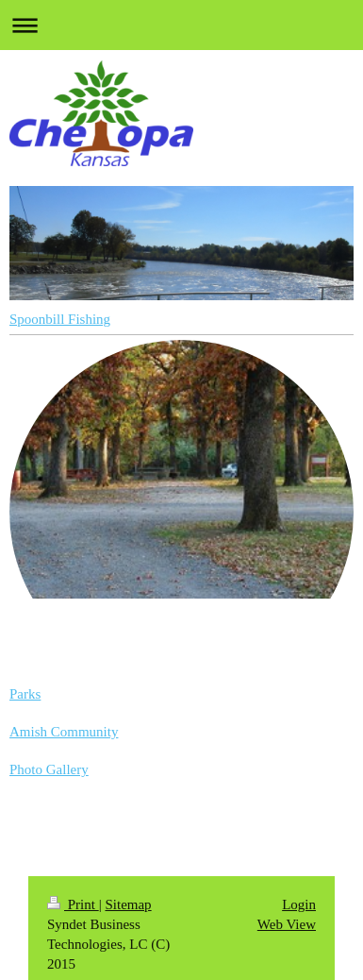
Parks (25, 694)
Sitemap (128, 904)
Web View (287, 924)
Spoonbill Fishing (60, 319)
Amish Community (64, 732)
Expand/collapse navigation (181, 25)
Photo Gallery (49, 769)
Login (299, 904)
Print (73, 904)
